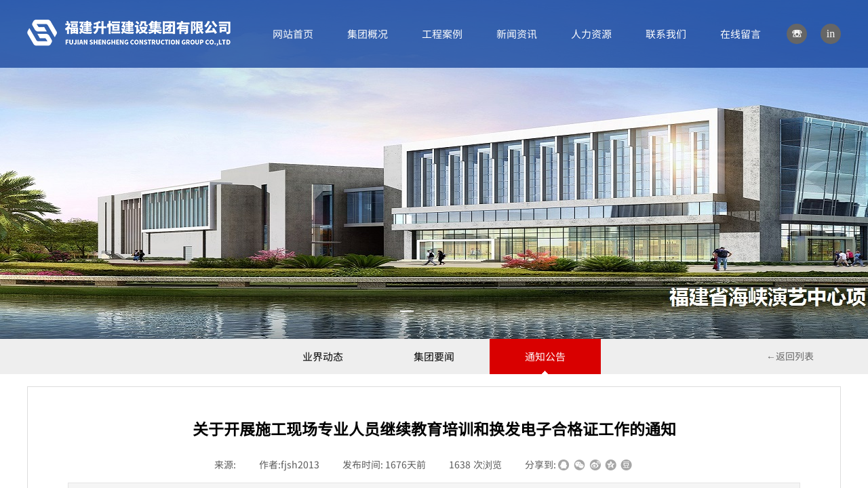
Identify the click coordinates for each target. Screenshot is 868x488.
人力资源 (591, 34)
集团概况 (368, 34)
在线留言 (741, 34)
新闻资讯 (517, 34)
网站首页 (293, 34)
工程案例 (442, 34)
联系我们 (666, 34)
